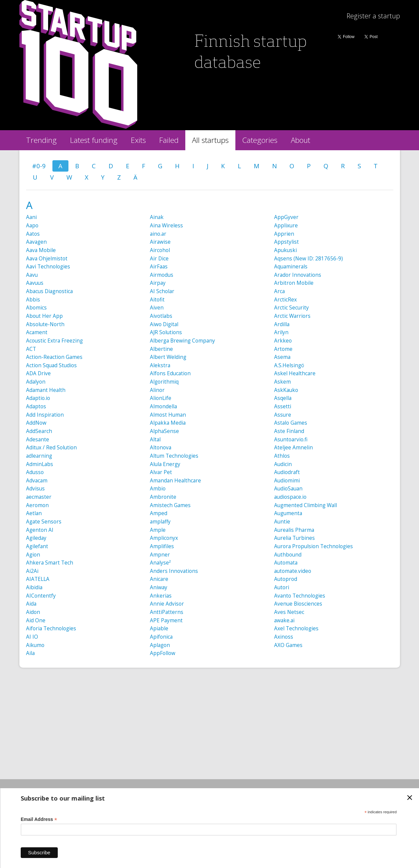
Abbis (33, 300)
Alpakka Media (168, 423)
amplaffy (160, 522)
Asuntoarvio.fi (291, 440)
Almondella (163, 406)
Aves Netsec (289, 612)
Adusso (35, 472)
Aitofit (157, 300)
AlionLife (161, 398)
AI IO (32, 637)
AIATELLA (38, 579)
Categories (260, 140)
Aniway (159, 587)
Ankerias (161, 596)
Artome (283, 349)
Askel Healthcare (295, 373)
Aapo (32, 226)
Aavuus (35, 283)
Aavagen (36, 242)
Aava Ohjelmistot (47, 259)
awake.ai (284, 620)
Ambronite (163, 497)
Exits (138, 140)
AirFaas (159, 267)
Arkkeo (283, 341)
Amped (159, 513)
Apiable (159, 628)
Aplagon (160, 645)
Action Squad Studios (51, 365)
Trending (41, 140)
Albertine (161, 349)
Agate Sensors (44, 522)
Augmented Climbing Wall (305, 505)
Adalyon (36, 382)
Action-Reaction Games (54, 357)
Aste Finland (289, 431)
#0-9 (39, 166)
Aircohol (160, 250)
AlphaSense (164, 431)
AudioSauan (288, 489)
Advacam (37, 481)
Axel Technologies (296, 628)
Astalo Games (291, 423)
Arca (279, 291)
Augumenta (288, 513)
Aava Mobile (41, 250)
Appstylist (286, 242)
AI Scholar (162, 291)
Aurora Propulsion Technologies (313, 546)
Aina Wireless (166, 226)
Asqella (283, 398)
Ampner (160, 555)
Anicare (159, 579)
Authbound (288, 555)
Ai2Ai (32, 571)
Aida (31, 604)
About (300, 140)
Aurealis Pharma (294, 530)
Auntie (282, 522)
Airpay (158, 283)
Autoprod (286, 579)
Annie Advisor (167, 604)
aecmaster (39, 497)
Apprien (284, 234)
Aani (31, 217)
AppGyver (286, 217)
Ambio (158, 489)
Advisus (35, 489)
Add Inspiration (45, 415)
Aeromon (37, 505)
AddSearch (39, 431)
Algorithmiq (164, 382)
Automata (286, 563)
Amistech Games (170, 505)
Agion (33, 555)
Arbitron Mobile (294, 283)
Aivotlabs (161, 316)
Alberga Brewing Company (182, 341)
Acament (37, 332)
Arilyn (281, 332)
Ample (158, 530)
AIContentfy (41, 596)
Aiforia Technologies (51, 628)
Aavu (32, 275)
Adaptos (36, 406)
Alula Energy (165, 464)
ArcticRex (285, 300)
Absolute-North (45, 324)
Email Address (39, 819)
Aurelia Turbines (294, 538)
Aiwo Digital (164, 324)
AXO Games (288, 645)
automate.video (293, 571)
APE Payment (166, 620)
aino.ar (158, 234)
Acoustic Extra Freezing (54, 341)
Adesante (38, 440)
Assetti (283, 406)
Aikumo (35, 645)
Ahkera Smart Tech (50, 563)
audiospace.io (290, 497)
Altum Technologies (174, 456)
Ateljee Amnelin (293, 448)
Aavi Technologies (48, 267)
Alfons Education (170, 373)
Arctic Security (291, 308)
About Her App (44, 316)
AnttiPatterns (167, 612)
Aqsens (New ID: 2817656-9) (308, 259)
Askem (282, 382)
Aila (30, 653)
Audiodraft (287, 472)
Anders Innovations (174, 571)
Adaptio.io (38, 398)
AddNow (36, 423)
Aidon (33, 612)
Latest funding (94, 140)
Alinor (157, 390)
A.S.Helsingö (289, 365)
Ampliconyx (164, 538)
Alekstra (160, 365)
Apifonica (161, 637)
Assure (283, 415)
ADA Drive (38, 373)
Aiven (157, 308)
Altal (155, 440)
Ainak (157, 217)
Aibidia (34, 587)
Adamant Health (46, 390)
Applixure (286, 226)
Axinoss (284, 637)
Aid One (36, 620)
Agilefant (37, 546)
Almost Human (168, 415)
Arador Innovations (298, 275)
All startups (210, 140)
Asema (282, 357)
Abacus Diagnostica (49, 291)
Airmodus (162, 275)
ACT (31, 349)
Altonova (161, 448)
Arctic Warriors (292, 316)
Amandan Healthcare (175, 481)
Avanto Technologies (300, 596)
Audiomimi (287, 481)
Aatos (33, 234)
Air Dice (159, 259)
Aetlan (34, 513)
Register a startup (373, 16)
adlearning (39, 456)
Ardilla (282, 324)
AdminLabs (40, 464)
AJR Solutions (166, 332)
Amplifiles (162, 546)
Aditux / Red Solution (51, 448)
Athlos (282, 456)
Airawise (160, 242)
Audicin (283, 464)
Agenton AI (40, 530)
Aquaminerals (291, 267)
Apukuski (285, 250)
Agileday (36, 538)
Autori (282, 587)
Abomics (36, 308)
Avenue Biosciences (298, 604)
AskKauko (286, 390)
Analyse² (160, 563)
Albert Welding (168, 357)
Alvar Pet (161, 472)
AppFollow (163, 653)
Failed (169, 140)
